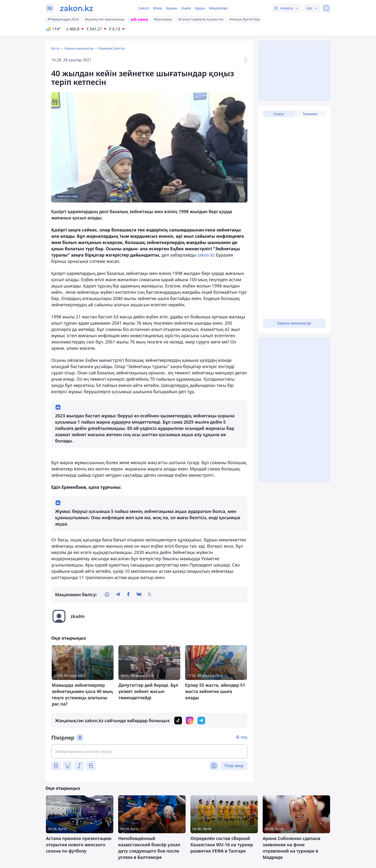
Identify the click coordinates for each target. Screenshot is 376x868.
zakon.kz (206, 255)
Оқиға (186, 8)
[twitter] (150, 595)
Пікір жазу (234, 766)
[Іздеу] (326, 8)
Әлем (157, 8)
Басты (55, 48)
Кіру (244, 737)
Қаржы (171, 8)
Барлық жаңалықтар (79, 48)
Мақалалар (218, 8)
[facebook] (128, 595)
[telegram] (118, 595)
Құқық (200, 8)
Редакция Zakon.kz (112, 48)
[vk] (139, 595)
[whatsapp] (107, 595)
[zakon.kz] (76, 8)
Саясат (144, 8)
